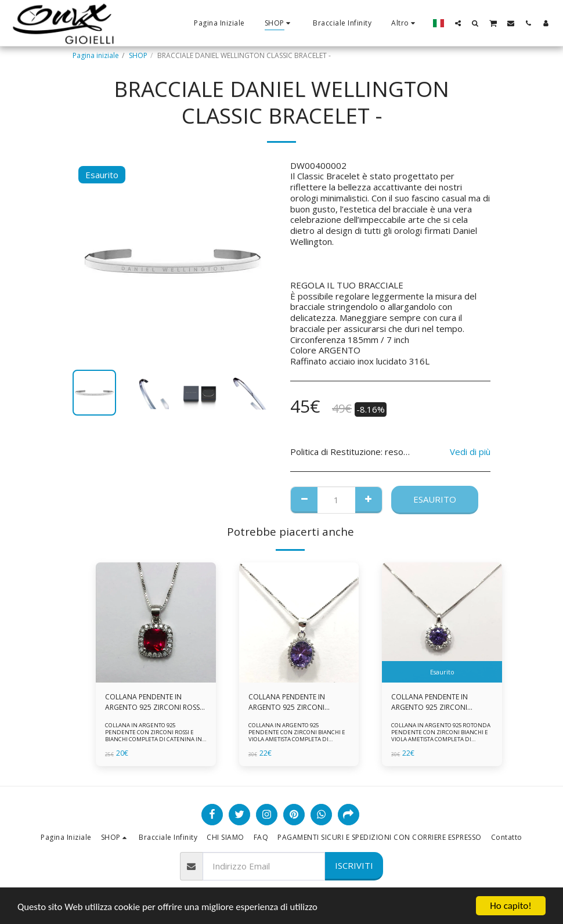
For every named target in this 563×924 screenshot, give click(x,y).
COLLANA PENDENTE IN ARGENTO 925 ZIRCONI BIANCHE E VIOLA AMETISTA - (438, 702)
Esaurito (435, 499)
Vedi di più (470, 452)
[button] (458, 23)
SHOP (138, 55)
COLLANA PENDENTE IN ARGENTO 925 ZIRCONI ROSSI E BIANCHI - (153, 702)
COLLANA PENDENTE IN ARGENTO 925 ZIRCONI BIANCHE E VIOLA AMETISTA (293, 702)
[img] (156, 622)
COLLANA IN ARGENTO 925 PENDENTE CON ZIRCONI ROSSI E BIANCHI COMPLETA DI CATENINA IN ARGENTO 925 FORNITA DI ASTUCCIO (154, 736)
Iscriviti (354, 865)
